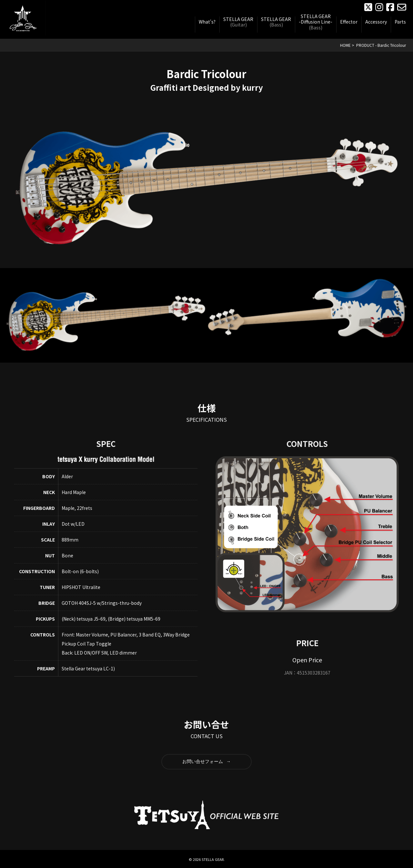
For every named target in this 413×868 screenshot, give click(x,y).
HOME (345, 45)
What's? (207, 22)
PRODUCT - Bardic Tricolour (381, 45)
